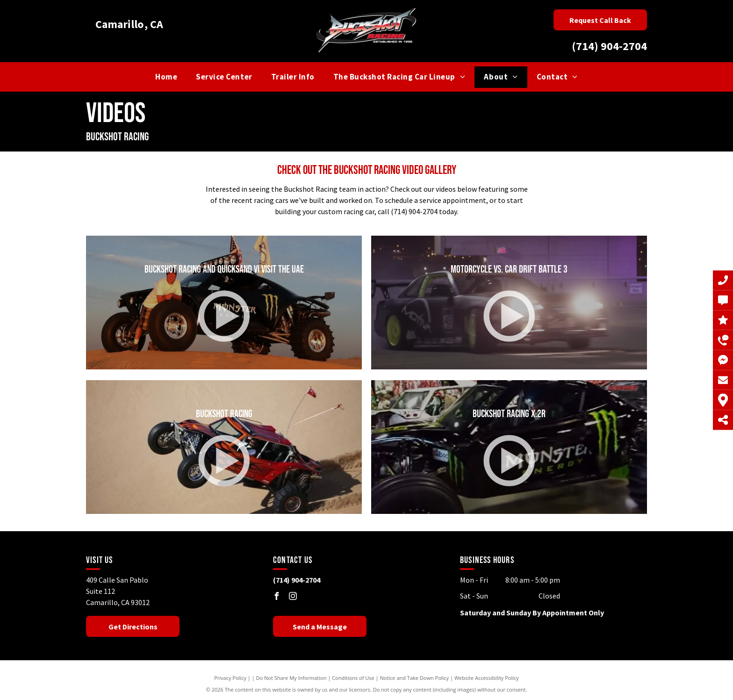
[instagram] (293, 597)
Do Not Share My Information (291, 678)
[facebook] (277, 597)
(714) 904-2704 (609, 46)
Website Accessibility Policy (487, 678)
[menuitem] (166, 77)
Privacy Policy (230, 678)
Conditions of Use (353, 678)
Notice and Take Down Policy (415, 678)
